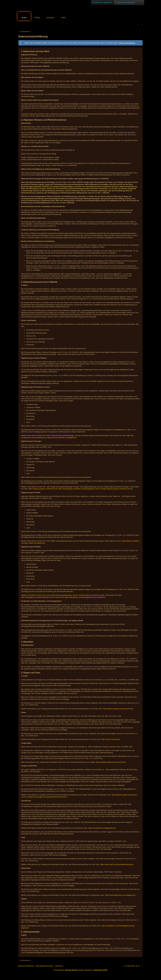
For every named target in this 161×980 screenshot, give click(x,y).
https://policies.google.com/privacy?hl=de (117, 489)
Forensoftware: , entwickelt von (80, 970)
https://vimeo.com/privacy (110, 739)
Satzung (50, 18)
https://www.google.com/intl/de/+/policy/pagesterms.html (79, 489)
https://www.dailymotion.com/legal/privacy (120, 895)
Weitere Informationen (127, 43)
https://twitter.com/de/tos (131, 541)
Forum (37, 18)
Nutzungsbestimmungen (44, 966)
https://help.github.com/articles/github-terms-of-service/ (41, 597)
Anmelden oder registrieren (102, 3)
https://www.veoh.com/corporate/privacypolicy (117, 864)
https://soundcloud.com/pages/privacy (102, 828)
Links (63, 18)
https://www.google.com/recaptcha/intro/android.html (48, 797)
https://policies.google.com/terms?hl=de (43, 489)
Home (24, 18)
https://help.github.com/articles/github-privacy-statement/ (85, 597)
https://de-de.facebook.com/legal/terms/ (62, 438)
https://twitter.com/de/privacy (35, 543)
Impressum (59, 966)
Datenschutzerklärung (26, 966)
